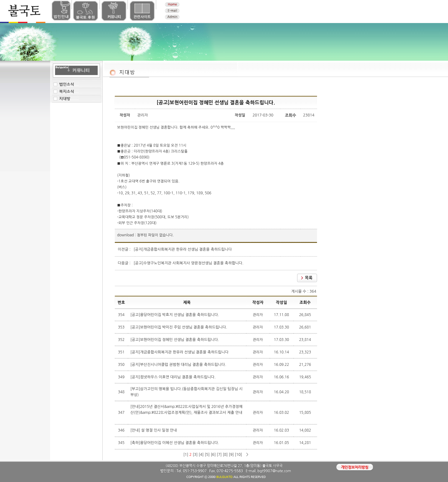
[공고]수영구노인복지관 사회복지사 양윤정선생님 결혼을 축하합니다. (189, 263)
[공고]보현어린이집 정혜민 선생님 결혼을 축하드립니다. (175, 340)
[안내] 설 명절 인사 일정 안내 (154, 430)
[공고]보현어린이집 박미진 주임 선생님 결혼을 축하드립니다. (179, 327)
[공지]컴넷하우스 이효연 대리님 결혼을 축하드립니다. (173, 377)
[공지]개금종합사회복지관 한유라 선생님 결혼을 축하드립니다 (183, 249)
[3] (195, 455)
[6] (213, 455)
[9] (231, 455)
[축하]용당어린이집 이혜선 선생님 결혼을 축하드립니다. (175, 443)
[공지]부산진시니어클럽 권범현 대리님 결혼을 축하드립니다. (179, 365)
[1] (186, 455)
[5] (207, 455)
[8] (225, 455)
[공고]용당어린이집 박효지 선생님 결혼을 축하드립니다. (175, 315)
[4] (201, 455)
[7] (219, 455)
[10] (238, 455)
